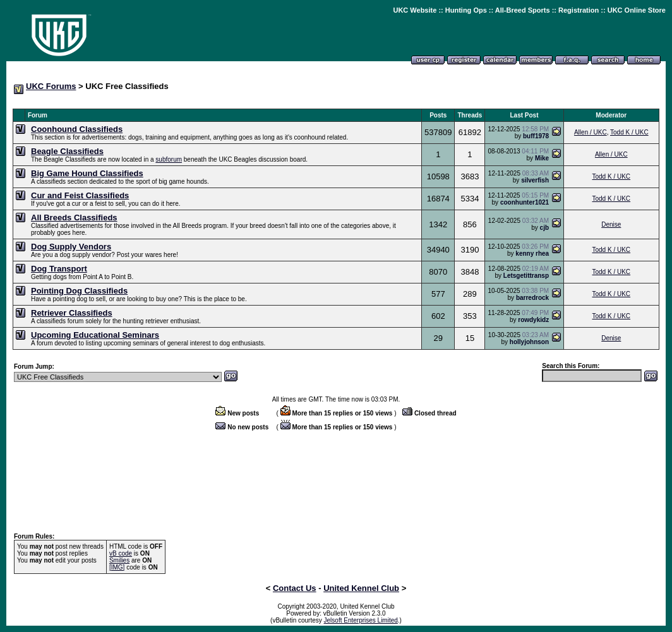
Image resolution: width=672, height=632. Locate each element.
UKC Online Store (637, 10)
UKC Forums (51, 86)
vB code (121, 553)
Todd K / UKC (629, 132)
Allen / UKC (591, 132)
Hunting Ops (466, 10)
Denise (611, 224)
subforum (169, 159)
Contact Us (295, 588)
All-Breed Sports (523, 10)
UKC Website (415, 10)
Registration (579, 10)
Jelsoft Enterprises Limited (361, 620)
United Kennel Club (361, 588)
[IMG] (117, 567)
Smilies (119, 560)
